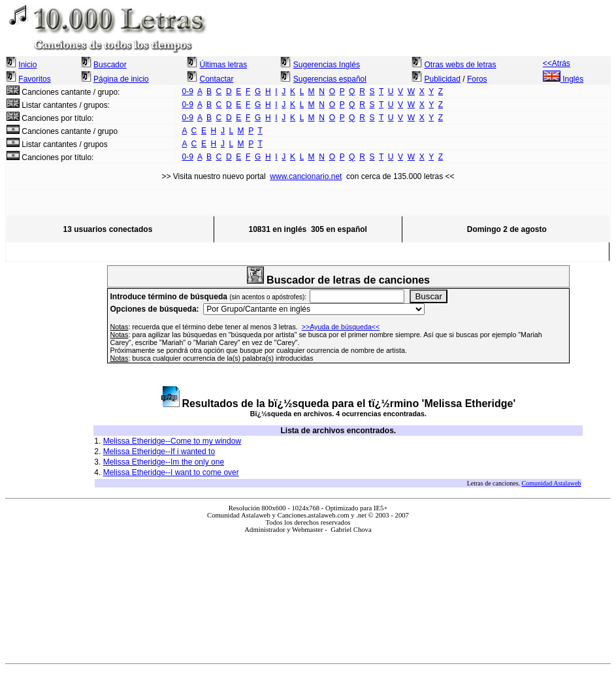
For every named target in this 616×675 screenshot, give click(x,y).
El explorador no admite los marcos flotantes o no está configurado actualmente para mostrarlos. (308, 593)
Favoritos (34, 79)
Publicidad (443, 79)
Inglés (563, 79)
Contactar (216, 79)
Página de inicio (121, 79)
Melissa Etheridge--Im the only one (164, 462)
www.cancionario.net (306, 176)
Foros (477, 79)
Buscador (110, 65)
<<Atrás (557, 63)
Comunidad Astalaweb (552, 483)
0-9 (188, 91)
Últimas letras (223, 65)
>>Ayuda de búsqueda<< (341, 327)
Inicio (27, 65)
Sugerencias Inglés (327, 65)
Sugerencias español (330, 79)
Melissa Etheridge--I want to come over (171, 472)
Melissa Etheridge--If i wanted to (159, 452)
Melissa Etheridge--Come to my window (172, 441)
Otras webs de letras (461, 65)
